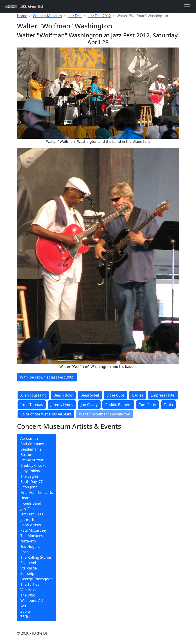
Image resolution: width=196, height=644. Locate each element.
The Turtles (30, 584)
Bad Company (32, 444)
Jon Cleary (89, 405)
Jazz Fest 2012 (99, 16)
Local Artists (31, 525)
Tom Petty (148, 405)
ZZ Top (26, 617)
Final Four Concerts (37, 492)
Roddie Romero (118, 405)
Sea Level (28, 563)
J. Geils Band (31, 503)
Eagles (138, 395)
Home (22, 16)
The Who (28, 595)
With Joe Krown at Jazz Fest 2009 (47, 377)
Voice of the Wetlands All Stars (46, 414)
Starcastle (29, 568)
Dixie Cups (116, 395)
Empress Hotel (163, 395)
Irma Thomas (32, 405)
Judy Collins (30, 471)
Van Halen (29, 590)
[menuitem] (37, 438)
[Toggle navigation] (187, 6)
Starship (27, 574)
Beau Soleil (90, 395)
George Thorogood (37, 579)
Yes (23, 606)
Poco (25, 552)
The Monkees (32, 536)
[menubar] (37, 528)
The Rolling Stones (36, 557)
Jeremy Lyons (62, 405)
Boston (26, 455)
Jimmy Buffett (32, 460)
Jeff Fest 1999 (32, 514)
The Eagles (30, 476)
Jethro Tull (29, 519)
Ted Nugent (30, 546)
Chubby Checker (34, 465)
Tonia (168, 405)
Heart (25, 498)
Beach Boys (63, 395)
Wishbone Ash (33, 601)
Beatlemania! (32, 449)
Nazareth (28, 541)
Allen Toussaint (33, 395)
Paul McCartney (34, 530)
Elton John (29, 487)
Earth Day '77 (32, 482)
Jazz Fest (75, 16)
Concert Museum (47, 16)
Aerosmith (29, 438)
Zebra (25, 611)
